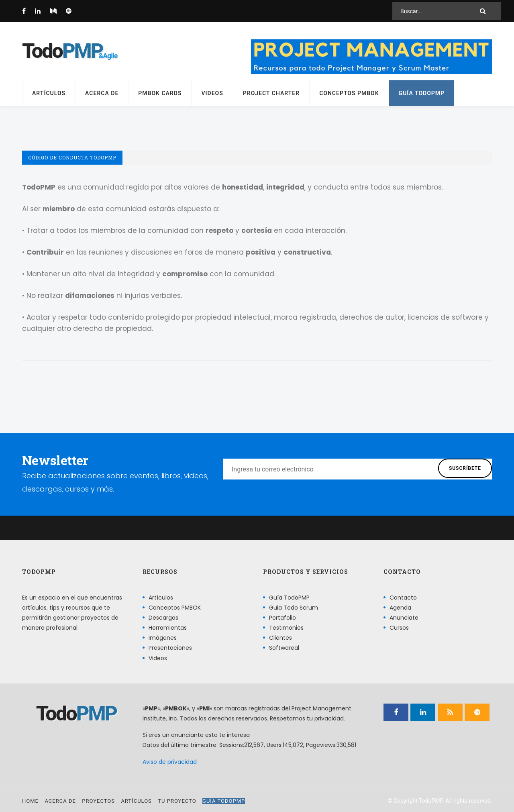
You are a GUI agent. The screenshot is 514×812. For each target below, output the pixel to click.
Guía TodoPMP (422, 93)
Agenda (400, 608)
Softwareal (284, 648)
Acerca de (102, 93)
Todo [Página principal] (62, 51)
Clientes (280, 638)
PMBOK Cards (160, 93)
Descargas (163, 618)
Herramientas (168, 628)
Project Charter (271, 93)
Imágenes (163, 638)
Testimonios (286, 628)
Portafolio (282, 618)
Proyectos (98, 801)
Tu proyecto (177, 801)
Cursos (399, 628)
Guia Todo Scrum (294, 608)
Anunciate (404, 618)
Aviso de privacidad (170, 762)
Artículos (49, 93)
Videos (212, 93)
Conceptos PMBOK (349, 93)
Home (30, 801)
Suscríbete (465, 468)
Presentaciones (170, 648)
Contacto (403, 598)
